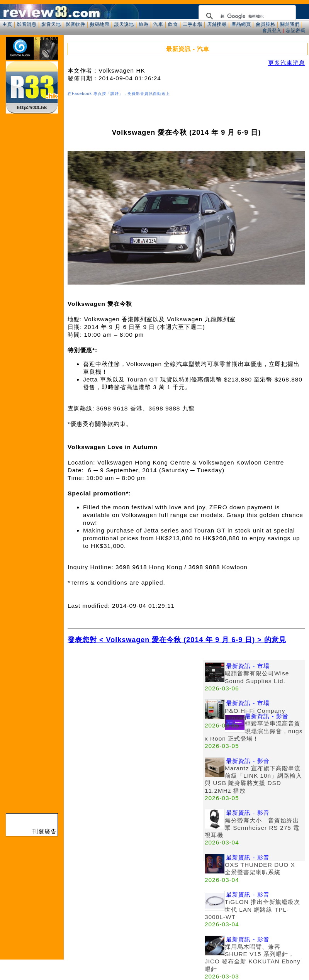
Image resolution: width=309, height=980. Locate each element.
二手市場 (192, 24)
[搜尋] (246, 16)
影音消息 (27, 24)
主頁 (7, 24)
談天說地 (124, 24)
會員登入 (272, 31)
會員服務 (265, 24)
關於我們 (290, 24)
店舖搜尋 (217, 24)
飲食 (173, 24)
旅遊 (143, 24)
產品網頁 (241, 24)
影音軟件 (75, 24)
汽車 (158, 24)
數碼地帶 (100, 24)
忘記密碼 (295, 31)
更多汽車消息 (287, 63)
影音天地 (51, 24)
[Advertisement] (72, 733)
